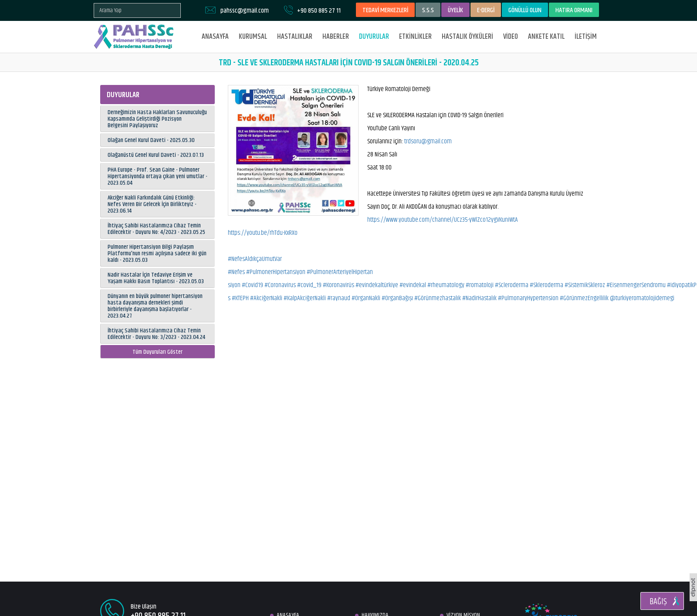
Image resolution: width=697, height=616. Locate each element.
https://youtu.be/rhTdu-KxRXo (263, 233)
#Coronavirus (280, 285)
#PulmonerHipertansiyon (276, 272)
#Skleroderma (546, 285)
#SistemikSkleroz (585, 285)
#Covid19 (252, 285)
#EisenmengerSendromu (636, 285)
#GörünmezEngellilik (584, 298)
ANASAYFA (215, 37)
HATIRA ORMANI (574, 10)
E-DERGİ (486, 10)
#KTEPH (240, 298)
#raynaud (339, 298)
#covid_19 (309, 285)
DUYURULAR (374, 37)
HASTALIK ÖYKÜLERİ (467, 37)
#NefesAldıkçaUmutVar (255, 259)
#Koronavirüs (338, 285)
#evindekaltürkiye (377, 285)
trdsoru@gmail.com (428, 141)
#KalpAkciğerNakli (305, 298)
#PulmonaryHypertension (528, 298)
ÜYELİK (455, 10)
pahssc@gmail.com (245, 11)
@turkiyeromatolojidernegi (642, 298)
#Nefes (236, 272)
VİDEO (511, 37)
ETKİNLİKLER (415, 37)
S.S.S (428, 10)
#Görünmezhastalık (438, 298)
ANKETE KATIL (546, 37)
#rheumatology (446, 285)
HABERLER (336, 37)
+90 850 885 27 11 (319, 11)
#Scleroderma (512, 285)
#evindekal (413, 285)
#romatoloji (480, 285)
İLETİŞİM (586, 37)
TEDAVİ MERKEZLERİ (385, 10)
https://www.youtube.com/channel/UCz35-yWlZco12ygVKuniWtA (443, 220)
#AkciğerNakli (266, 298)
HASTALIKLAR (295, 37)
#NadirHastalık (479, 298)
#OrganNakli (366, 298)
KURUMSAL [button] (253, 37)
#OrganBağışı (397, 298)
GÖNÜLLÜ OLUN (525, 10)
